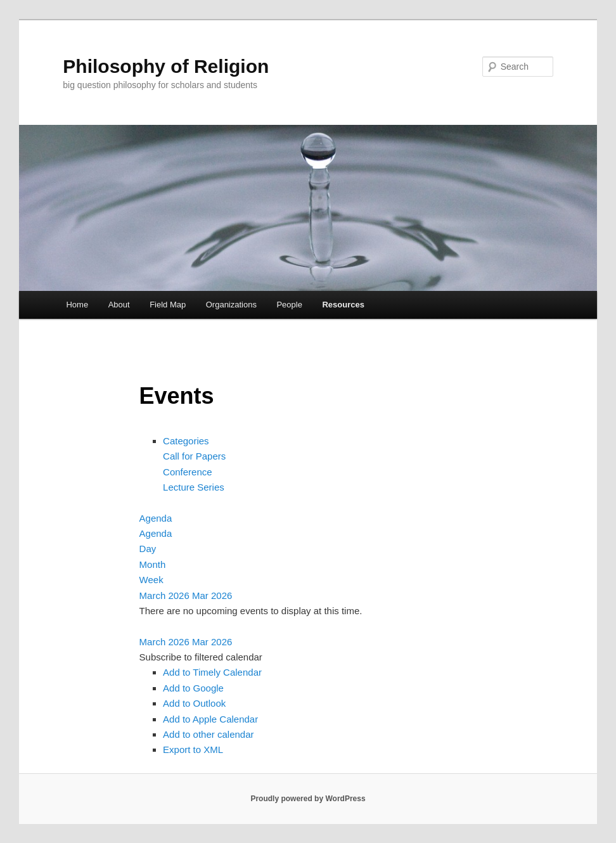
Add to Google (193, 688)
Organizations (231, 305)
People (289, 305)
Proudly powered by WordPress (308, 799)
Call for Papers (194, 456)
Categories (186, 441)
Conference (188, 472)
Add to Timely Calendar (212, 672)
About (119, 305)
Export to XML (193, 750)
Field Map (168, 305)
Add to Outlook (194, 703)
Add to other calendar (208, 734)
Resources (343, 305)
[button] (201, 657)
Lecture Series (194, 487)
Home (77, 305)
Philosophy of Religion (166, 66)
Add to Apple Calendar (210, 719)
